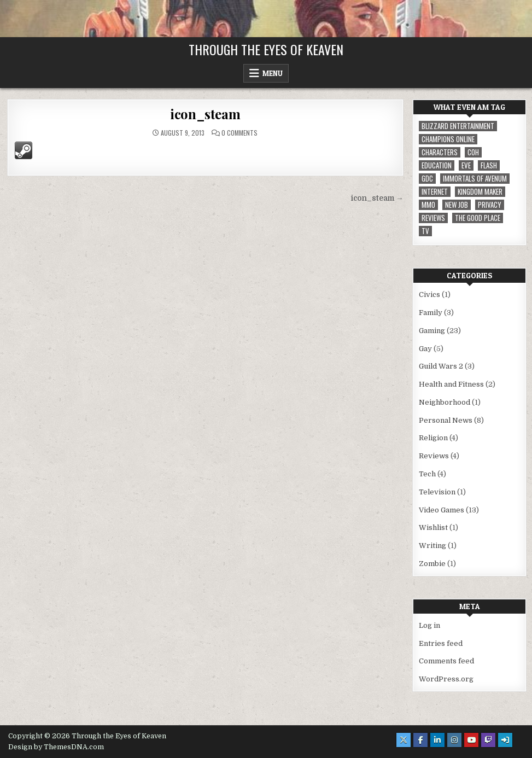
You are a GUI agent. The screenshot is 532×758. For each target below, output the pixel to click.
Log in (429, 625)
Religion (433, 438)
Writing (432, 546)
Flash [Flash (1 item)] (489, 165)
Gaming (432, 331)
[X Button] (404, 740)
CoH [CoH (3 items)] (473, 152)
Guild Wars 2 (441, 366)
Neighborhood (445, 402)
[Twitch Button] (488, 740)
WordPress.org (446, 679)
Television (437, 492)
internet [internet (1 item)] (435, 192)
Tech (427, 474)
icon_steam (205, 114)
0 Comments (239, 133)
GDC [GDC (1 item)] (427, 179)
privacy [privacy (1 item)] (490, 205)
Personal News (446, 420)
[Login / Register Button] (505, 740)
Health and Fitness (451, 384)
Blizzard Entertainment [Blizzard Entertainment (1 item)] (458, 126)
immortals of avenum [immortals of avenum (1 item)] (475, 179)
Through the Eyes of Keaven (266, 49)
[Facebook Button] (420, 740)
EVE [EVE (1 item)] (466, 165)
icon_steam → (377, 198)
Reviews (434, 456)
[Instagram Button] (454, 740)
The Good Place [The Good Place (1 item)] (478, 218)
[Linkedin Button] (437, 740)
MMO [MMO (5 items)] (428, 205)
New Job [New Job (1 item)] (457, 205)
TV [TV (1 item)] (425, 231)
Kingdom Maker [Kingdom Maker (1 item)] (480, 192)
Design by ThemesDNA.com (56, 747)
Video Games (442, 510)
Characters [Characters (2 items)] (440, 152)
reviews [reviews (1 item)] (433, 218)
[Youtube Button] (471, 740)
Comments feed (446, 661)
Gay (425, 349)
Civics (429, 295)
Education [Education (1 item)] (437, 165)
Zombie (432, 564)
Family (431, 313)
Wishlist (433, 527)
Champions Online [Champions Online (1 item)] (448, 139)
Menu (273, 73)
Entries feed (441, 643)
